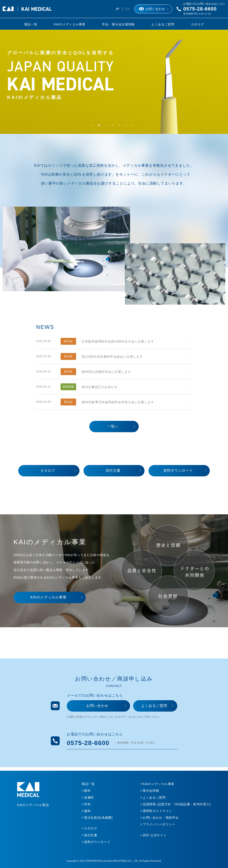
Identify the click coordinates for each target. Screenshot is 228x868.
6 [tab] (127, 127)
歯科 (87, 811)
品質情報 (177, 804)
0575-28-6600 (200, 9)
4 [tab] (114, 127)
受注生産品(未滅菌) (98, 818)
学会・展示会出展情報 (118, 24)
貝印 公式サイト (155, 835)
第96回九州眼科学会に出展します (106, 372)
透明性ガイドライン (157, 811)
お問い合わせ (155, 9)
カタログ (197, 24)
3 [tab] (107, 127)
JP (117, 9)
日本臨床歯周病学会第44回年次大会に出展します (118, 341)
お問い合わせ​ (97, 706)
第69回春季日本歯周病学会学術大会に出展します (118, 402)
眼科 (87, 791)
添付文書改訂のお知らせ (100, 387)
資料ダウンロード (178, 470)
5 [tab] (121, 127)
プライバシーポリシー (159, 824)
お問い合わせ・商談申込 (161, 818)
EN (127, 9)
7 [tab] (134, 127)
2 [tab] (101, 127)
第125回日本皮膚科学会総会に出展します (112, 357)
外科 (87, 804)
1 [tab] (94, 127)
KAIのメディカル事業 (70, 24)
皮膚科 (89, 797)
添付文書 (113, 470)
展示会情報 (151, 791)
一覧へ (113, 426)
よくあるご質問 (163, 24)
